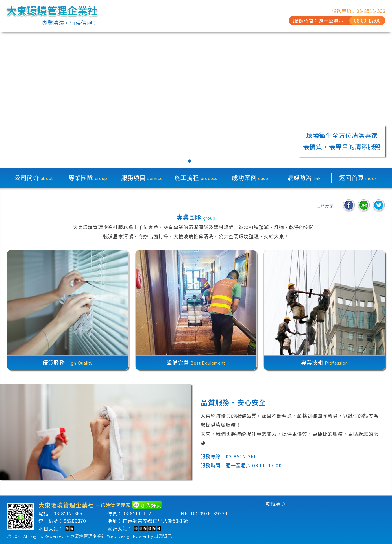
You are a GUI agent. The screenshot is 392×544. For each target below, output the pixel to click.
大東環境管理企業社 (86, 536)
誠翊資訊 (163, 536)
